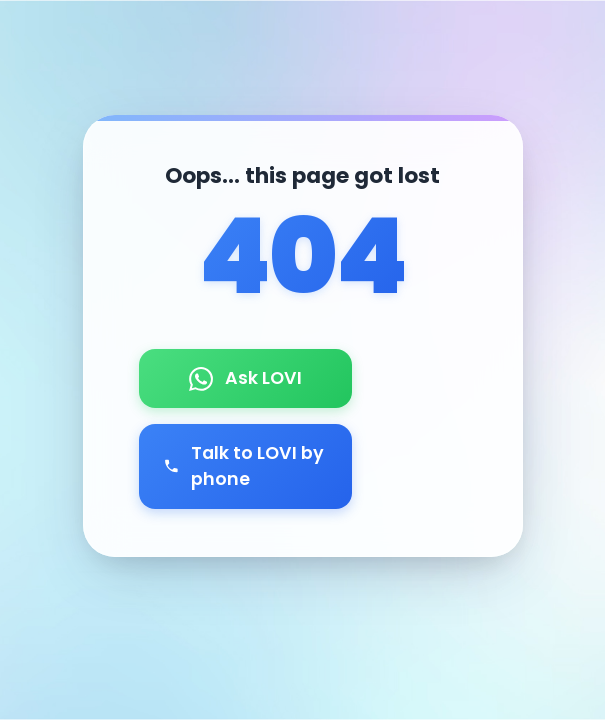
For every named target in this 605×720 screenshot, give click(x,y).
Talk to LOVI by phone (244, 466)
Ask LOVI (245, 378)
